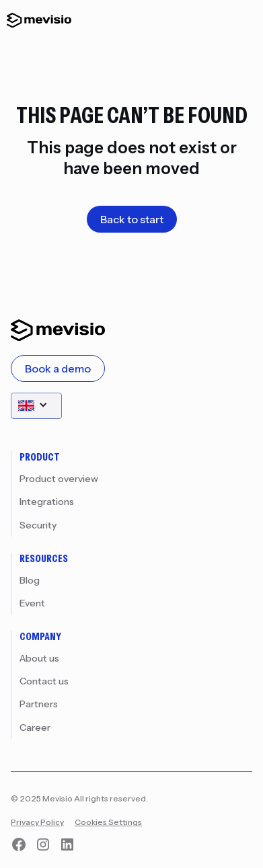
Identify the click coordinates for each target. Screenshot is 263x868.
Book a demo (58, 368)
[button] (36, 406)
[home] (36, 20)
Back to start (132, 219)
